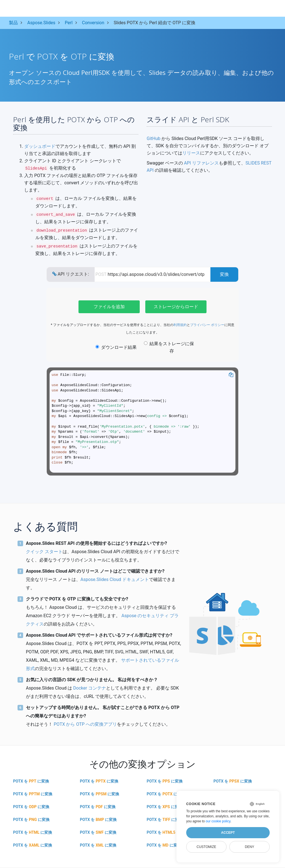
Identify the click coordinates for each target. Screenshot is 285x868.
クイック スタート (44, 552)
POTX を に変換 (31, 781)
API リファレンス (201, 163)
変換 (224, 274)
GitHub (153, 138)
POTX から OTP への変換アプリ (85, 724)
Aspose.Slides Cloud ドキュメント (115, 579)
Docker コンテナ (90, 688)
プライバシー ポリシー (207, 325)
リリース (191, 153)
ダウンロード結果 (116, 347)
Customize (206, 847)
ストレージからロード (176, 307)
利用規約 (180, 325)
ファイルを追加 (109, 307)
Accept (228, 833)
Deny (250, 847)
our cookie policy (218, 821)
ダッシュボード (40, 146)
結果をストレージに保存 (169, 347)
